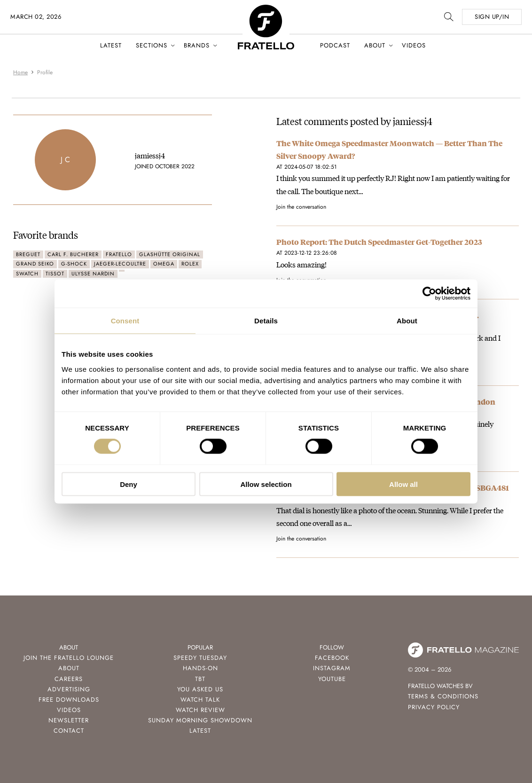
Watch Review (200, 710)
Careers (69, 679)
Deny (129, 484)
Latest (111, 45)
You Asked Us (200, 689)
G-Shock (74, 264)
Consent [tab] (125, 321)
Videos (414, 45)
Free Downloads (69, 700)
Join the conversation (301, 207)
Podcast (335, 45)
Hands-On (200, 668)
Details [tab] (266, 321)
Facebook (332, 658)
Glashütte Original (170, 254)
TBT (200, 679)
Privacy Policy (434, 707)
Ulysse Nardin (93, 274)
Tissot (55, 274)
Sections (152, 45)
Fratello (119, 254)
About (375, 45)
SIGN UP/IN (492, 17)
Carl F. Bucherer (73, 254)
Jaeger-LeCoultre (120, 264)
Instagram (332, 668)
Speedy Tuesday (200, 658)
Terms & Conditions (443, 696)
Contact (69, 731)
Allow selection (266, 484)
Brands (197, 45)
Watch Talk (200, 700)
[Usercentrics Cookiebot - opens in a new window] (429, 294)
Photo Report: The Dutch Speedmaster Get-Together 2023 (379, 242)
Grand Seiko (35, 264)
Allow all (403, 484)
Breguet (28, 254)
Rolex (190, 264)
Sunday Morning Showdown (200, 720)
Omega (164, 264)
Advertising (69, 689)
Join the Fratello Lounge (69, 658)
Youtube (332, 679)
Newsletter (69, 720)
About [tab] (407, 321)
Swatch (27, 274)
